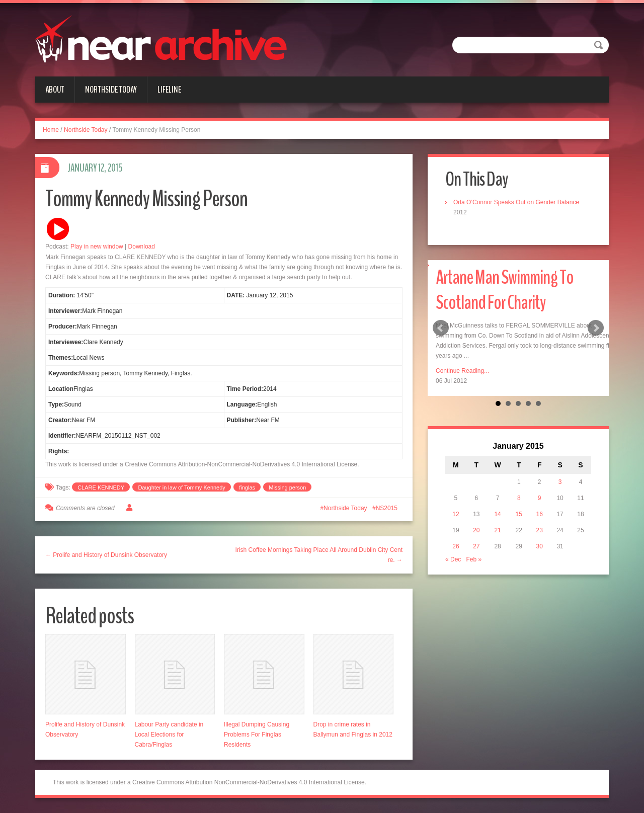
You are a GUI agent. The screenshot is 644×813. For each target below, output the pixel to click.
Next (596, 328)
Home (51, 130)
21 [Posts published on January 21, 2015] (497, 530)
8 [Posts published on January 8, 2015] (519, 498)
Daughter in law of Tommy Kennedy (181, 487)
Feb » (474, 559)
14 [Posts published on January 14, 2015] (497, 514)
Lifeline (169, 90)
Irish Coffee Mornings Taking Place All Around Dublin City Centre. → (319, 555)
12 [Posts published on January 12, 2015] (456, 514)
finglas (247, 487)
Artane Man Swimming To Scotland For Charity (505, 290)
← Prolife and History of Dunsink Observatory (106, 555)
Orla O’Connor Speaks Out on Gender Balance (516, 202)
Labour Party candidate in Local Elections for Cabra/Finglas (169, 735)
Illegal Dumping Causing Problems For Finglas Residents (257, 735)
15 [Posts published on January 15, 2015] (519, 514)
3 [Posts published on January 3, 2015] (560, 482)
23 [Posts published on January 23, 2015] (540, 530)
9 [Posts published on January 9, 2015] (540, 498)
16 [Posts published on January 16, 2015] (540, 514)
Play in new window (97, 247)
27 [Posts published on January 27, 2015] (476, 546)
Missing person (287, 487)
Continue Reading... (462, 371)
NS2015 (387, 508)
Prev (441, 328)
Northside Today (111, 90)
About (55, 90)
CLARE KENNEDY (101, 487)
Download (142, 247)
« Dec (453, 559)
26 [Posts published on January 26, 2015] (456, 546)
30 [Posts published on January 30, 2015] (540, 546)
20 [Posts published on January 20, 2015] (476, 530)
